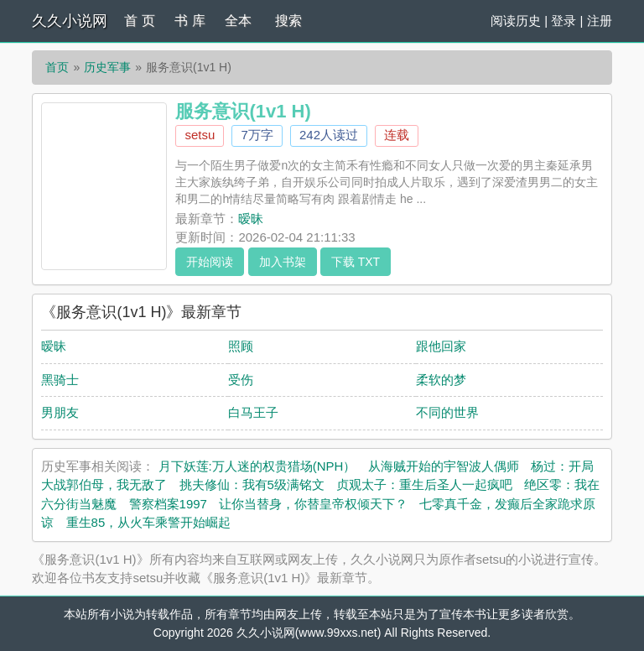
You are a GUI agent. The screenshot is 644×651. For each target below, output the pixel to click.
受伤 (241, 380)
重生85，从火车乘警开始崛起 (149, 522)
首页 (57, 67)
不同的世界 (447, 412)
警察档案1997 (168, 504)
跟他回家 (441, 346)
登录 (563, 21)
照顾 (241, 346)
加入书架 (283, 262)
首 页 (139, 21)
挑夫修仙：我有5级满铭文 (252, 484)
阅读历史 (516, 21)
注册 (600, 21)
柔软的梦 (441, 380)
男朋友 (60, 412)
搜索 (288, 21)
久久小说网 (70, 21)
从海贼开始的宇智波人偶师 (444, 466)
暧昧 (251, 219)
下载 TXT (356, 262)
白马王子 (253, 412)
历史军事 (107, 67)
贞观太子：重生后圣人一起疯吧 (424, 484)
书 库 (190, 21)
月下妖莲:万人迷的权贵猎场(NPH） (257, 466)
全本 (238, 21)
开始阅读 (210, 262)
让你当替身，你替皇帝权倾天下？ (313, 504)
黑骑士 (60, 380)
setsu (200, 135)
